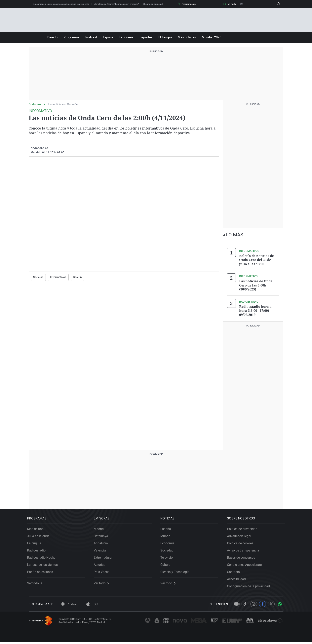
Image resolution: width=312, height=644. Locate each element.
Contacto (235, 573)
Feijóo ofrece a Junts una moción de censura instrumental (61, 4)
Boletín (77, 277)
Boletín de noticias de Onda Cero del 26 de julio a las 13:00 (256, 260)
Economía (126, 37)
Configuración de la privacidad (250, 587)
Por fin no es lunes (42, 573)
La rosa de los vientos (44, 566)
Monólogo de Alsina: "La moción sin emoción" (116, 4)
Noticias (38, 277)
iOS (92, 607)
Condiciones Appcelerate (246, 566)
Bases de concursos (243, 558)
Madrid (100, 530)
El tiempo (165, 37)
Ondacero (35, 104)
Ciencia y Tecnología (176, 573)
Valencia (101, 551)
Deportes (146, 37)
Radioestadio (38, 551)
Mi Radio (230, 4)
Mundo (167, 537)
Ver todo (36, 584)
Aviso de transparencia (245, 551)
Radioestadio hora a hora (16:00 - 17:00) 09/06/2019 (255, 310)
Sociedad (169, 551)
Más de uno (37, 530)
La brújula (36, 544)
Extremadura (104, 558)
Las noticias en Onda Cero (64, 104)
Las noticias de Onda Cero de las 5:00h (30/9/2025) (256, 285)
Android (70, 607)
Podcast (91, 37)
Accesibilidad (238, 580)
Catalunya (102, 537)
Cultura (167, 566)
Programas (71, 37)
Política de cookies (242, 544)
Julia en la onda (40, 537)
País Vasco (103, 573)
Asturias (101, 566)
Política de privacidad (244, 530)
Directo (52, 37)
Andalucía (102, 544)
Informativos (58, 277)
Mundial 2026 (212, 37)
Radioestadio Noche (43, 558)
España (108, 37)
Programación (186, 4)
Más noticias (187, 37)
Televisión (169, 558)
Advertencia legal (241, 537)
